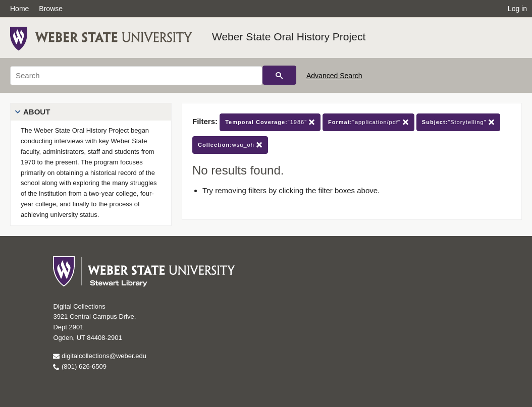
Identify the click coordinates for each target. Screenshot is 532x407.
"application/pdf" (368, 122)
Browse (51, 9)
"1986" (270, 122)
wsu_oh (230, 145)
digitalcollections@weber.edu (99, 356)
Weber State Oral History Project (289, 37)
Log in (517, 9)
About (37, 112)
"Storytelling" (458, 122)
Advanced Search (334, 76)
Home (19, 9)
